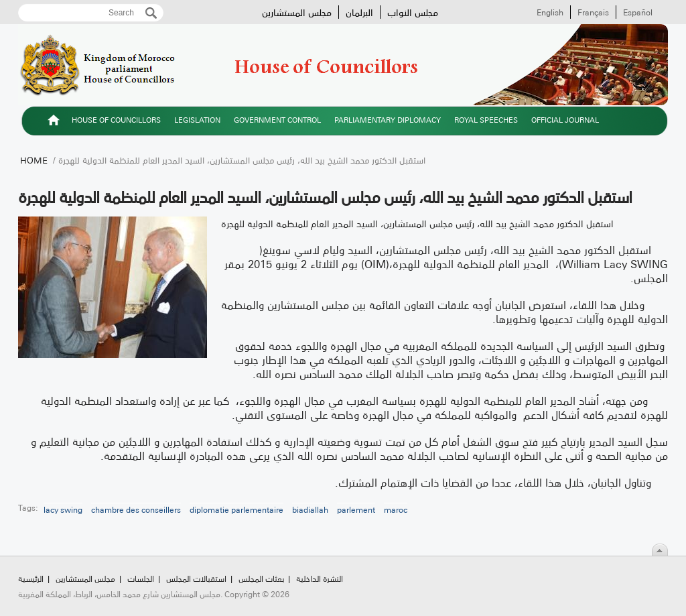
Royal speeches (486, 120)
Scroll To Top (660, 550)
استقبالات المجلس (196, 578)
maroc (396, 509)
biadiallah (310, 509)
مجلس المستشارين (297, 12)
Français (593, 12)
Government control (277, 120)
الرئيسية (54, 122)
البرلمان (359, 12)
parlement (356, 509)
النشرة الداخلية (320, 578)
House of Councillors (116, 120)
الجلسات (141, 578)
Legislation (197, 120)
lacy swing (63, 509)
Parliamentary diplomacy (388, 120)
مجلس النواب (413, 12)
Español (638, 12)
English (550, 12)
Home (34, 160)
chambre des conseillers (136, 509)
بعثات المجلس (261, 578)
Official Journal (565, 120)
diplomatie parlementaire (236, 509)
